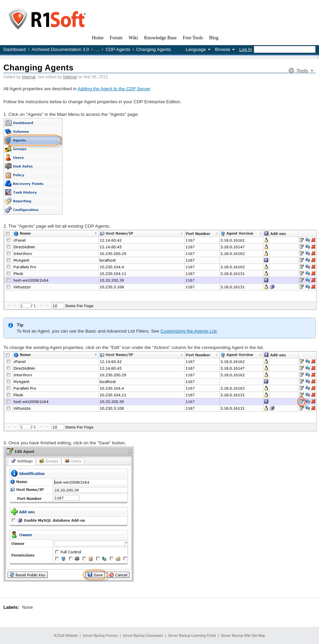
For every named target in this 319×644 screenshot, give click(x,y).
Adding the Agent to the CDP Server (114, 89)
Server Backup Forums (100, 636)
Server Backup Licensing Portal (192, 636)
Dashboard (15, 49)
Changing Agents (38, 68)
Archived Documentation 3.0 (60, 49)
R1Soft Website (66, 636)
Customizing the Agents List (189, 331)
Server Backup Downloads (143, 636)
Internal (29, 77)
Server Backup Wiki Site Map (243, 636)
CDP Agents (118, 49)
